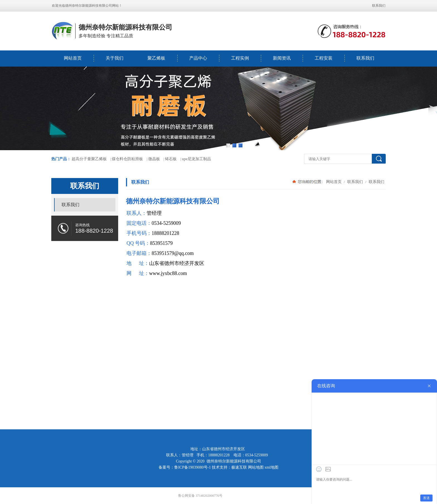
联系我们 (379, 6)
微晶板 (154, 159)
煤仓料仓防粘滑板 (127, 159)
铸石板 (171, 159)
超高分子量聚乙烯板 (89, 159)
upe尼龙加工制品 (196, 159)
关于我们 (115, 58)
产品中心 (198, 58)
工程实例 (240, 58)
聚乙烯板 (156, 58)
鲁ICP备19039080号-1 (192, 467)
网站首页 (73, 58)
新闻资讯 (282, 58)
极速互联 (239, 467)
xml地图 (271, 467)
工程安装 (324, 58)
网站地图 (256, 467)
